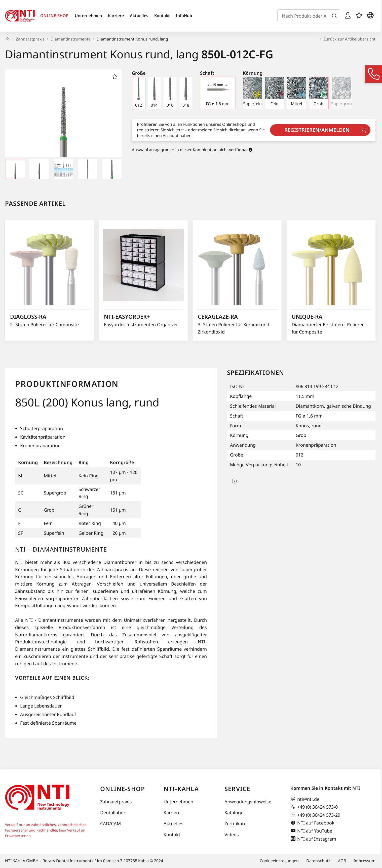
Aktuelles (139, 16)
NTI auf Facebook (312, 823)
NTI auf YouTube (311, 831)
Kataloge (234, 812)
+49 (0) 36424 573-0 (314, 807)
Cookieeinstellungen (279, 861)
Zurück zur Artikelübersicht (347, 39)
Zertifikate (235, 823)
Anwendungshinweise (248, 802)
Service (237, 789)
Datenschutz (318, 861)
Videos (232, 835)
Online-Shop (123, 789)
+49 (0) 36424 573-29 (315, 815)
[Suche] (335, 16)
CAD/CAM (110, 823)
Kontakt (162, 16)
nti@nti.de (305, 799)
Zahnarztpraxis (116, 802)
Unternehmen (88, 16)
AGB (342, 861)
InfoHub (184, 16)
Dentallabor (113, 812)
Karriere (116, 16)
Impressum (365, 861)
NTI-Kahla (181, 789)
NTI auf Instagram (313, 839)
